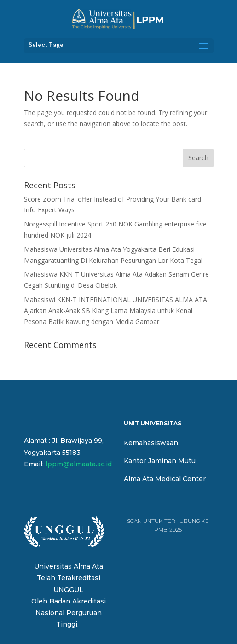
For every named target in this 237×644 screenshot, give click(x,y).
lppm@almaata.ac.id (79, 464)
